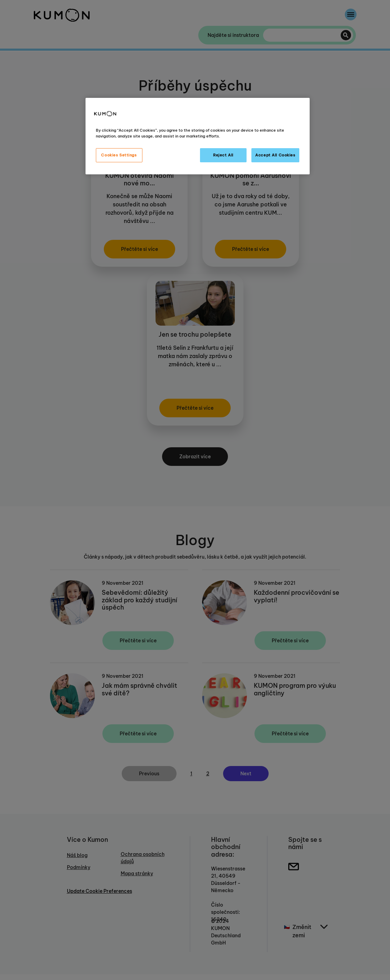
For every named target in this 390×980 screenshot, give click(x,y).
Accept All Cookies (275, 155)
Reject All (223, 155)
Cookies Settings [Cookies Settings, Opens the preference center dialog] (119, 155)
